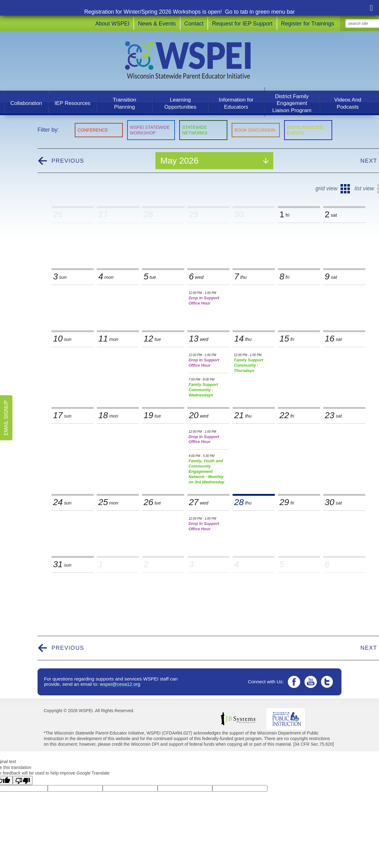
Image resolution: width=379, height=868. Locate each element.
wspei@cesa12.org (120, 684)
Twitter (328, 682)
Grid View (326, 188)
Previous (68, 161)
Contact (194, 24)
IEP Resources (72, 103)
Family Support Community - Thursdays (254, 363)
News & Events (157, 24)
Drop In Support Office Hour (208, 298)
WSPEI (190, 60)
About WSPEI (112, 24)
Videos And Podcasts (348, 103)
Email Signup (6, 418)
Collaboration (26, 103)
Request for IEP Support (242, 24)
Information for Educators (236, 103)
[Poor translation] (23, 780)
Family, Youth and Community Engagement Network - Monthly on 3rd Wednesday (208, 469)
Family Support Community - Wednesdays (208, 387)
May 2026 (179, 161)
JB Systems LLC (238, 719)
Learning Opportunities (180, 103)
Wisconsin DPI (285, 719)
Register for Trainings (308, 24)
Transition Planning (125, 103)
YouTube (311, 682)
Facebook (294, 682)
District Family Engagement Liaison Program (292, 103)
